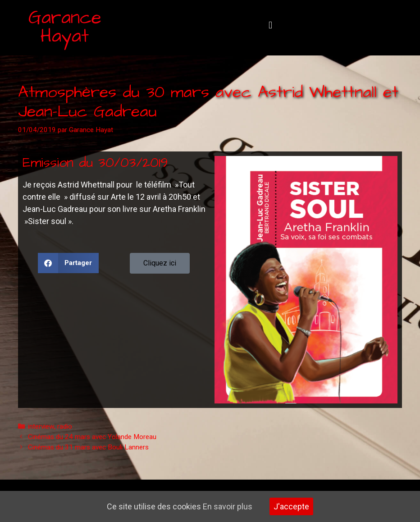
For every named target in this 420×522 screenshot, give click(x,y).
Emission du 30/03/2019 (95, 163)
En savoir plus (228, 506)
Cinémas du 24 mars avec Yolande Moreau (92, 437)
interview (41, 426)
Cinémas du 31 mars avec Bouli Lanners (88, 447)
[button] (270, 25)
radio (65, 426)
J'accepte (291, 506)
